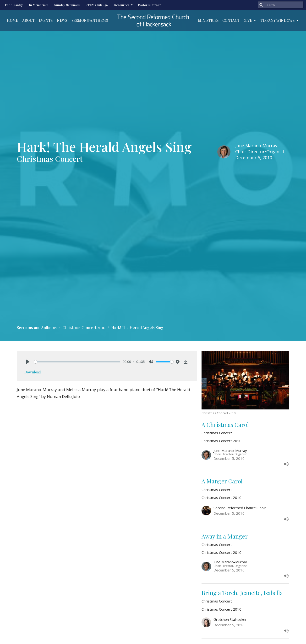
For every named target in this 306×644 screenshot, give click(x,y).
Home (12, 20)
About (28, 20)
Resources (124, 5)
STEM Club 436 (97, 5)
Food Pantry (14, 5)
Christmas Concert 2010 (84, 327)
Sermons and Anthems (37, 327)
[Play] (28, 362)
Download (33, 372)
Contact (231, 20)
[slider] (77, 362)
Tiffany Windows (280, 20)
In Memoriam (39, 5)
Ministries (208, 20)
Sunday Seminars (67, 5)
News (62, 20)
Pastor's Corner (149, 5)
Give (250, 20)
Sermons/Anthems (90, 20)
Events (46, 20)
